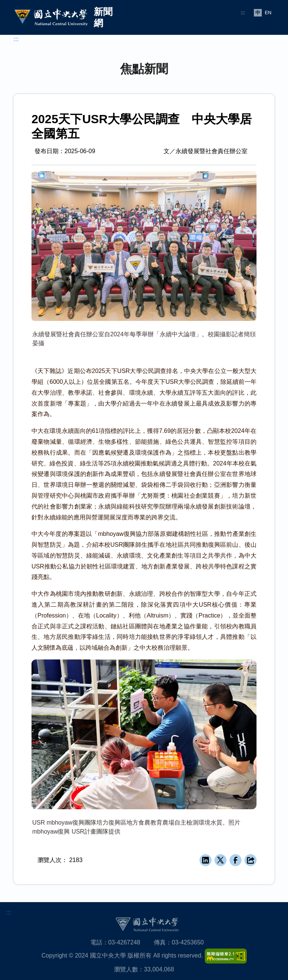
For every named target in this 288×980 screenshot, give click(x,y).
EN (268, 13)
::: (243, 13)
